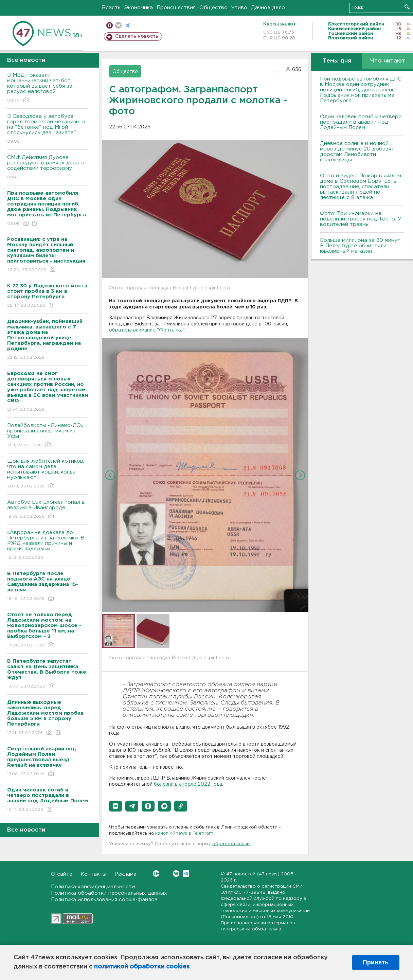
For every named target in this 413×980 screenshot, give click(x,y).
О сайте (62, 874)
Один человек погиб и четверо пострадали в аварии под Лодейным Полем (361, 122)
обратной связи (231, 844)
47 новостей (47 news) (253, 874)
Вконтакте (156, 874)
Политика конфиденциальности (93, 887)
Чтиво (239, 8)
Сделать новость (137, 36)
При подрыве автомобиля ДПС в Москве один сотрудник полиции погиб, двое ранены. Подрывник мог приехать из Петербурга (361, 90)
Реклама (125, 874)
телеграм (127, 25)
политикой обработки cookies (142, 967)
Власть (111, 8)
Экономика (139, 8)
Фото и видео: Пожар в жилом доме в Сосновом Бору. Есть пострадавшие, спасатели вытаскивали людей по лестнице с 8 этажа (361, 187)
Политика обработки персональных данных (109, 893)
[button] (115, 806)
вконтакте (118, 25)
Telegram (186, 874)
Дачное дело (268, 8)
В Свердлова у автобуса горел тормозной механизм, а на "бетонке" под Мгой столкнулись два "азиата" (48, 129)
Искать (407, 7)
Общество (213, 8)
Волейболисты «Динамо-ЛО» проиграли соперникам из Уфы (48, 436)
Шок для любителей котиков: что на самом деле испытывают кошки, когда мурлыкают (48, 474)
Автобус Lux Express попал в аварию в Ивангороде (48, 510)
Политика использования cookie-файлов (104, 900)
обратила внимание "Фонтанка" (147, 330)
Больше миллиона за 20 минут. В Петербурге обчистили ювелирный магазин (361, 246)
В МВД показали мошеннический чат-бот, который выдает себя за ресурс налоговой (48, 88)
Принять (376, 962)
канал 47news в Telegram (184, 833)
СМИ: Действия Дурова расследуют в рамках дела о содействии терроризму (48, 168)
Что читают (388, 61)
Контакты (93, 874)
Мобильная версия (110, 25)
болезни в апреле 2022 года (188, 784)
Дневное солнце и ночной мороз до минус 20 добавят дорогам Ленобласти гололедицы (357, 152)
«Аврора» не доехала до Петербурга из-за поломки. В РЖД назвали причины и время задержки (48, 545)
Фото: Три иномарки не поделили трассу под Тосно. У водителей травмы (361, 219)
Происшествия (176, 8)
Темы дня (337, 61)
